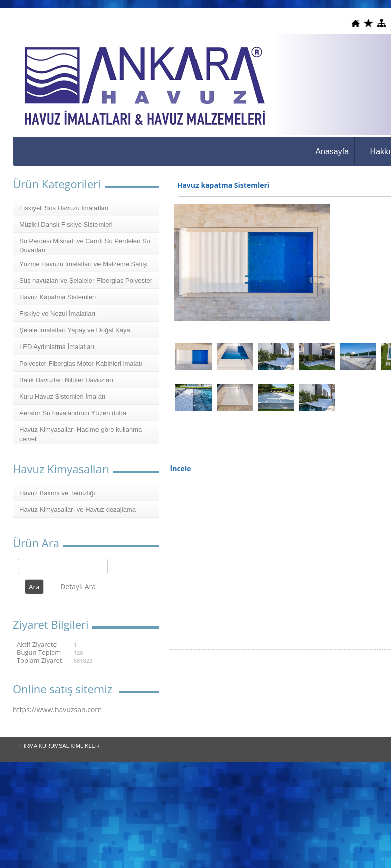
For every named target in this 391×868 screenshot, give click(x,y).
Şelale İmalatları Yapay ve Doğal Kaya (75, 330)
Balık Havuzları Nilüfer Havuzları (66, 380)
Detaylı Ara (78, 587)
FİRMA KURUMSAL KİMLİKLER (60, 746)
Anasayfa (332, 152)
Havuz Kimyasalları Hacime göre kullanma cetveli (80, 434)
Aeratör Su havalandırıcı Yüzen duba (73, 413)
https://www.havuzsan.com (57, 709)
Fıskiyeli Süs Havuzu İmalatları (64, 208)
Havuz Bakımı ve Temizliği (57, 493)
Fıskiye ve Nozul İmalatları (57, 314)
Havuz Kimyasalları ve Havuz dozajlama (77, 510)
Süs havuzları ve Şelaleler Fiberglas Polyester (86, 280)
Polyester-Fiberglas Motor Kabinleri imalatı (81, 363)
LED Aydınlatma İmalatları (57, 347)
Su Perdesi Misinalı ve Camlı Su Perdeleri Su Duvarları (85, 246)
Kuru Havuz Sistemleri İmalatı (62, 397)
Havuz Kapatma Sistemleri (58, 297)
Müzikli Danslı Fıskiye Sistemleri (66, 225)
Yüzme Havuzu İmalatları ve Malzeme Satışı (83, 264)
